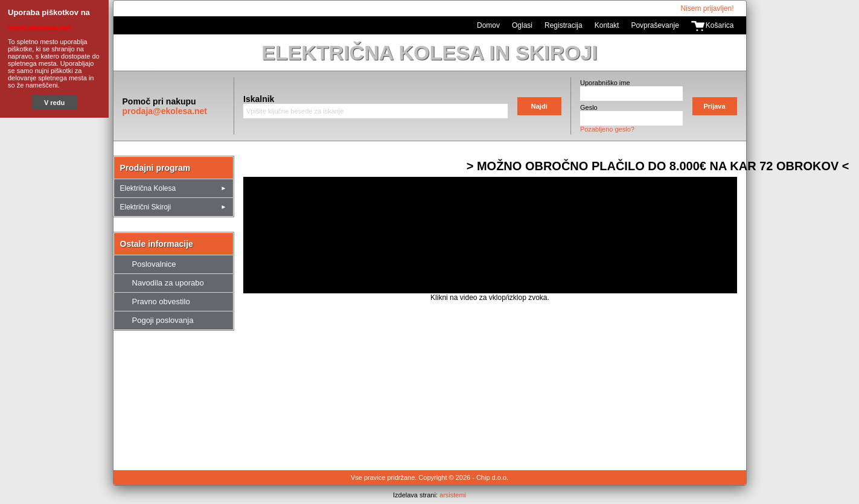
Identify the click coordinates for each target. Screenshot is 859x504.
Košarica (720, 25)
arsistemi (453, 495)
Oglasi (522, 25)
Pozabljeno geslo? (607, 129)
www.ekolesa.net (39, 27)
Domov (488, 25)
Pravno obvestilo (161, 301)
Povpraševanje (655, 25)
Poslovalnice (154, 264)
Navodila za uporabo (168, 283)
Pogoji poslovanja (163, 320)
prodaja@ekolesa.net (165, 111)
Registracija (564, 25)
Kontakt (607, 25)
